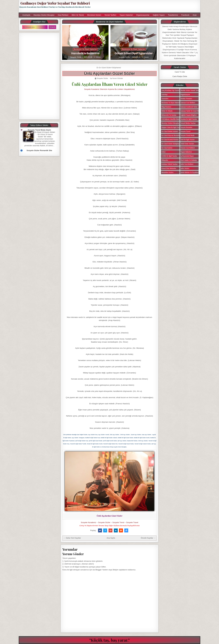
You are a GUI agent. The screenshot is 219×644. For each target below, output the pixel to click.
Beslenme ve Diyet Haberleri (85, 49)
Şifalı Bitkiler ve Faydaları (190, 172)
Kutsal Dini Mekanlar (169, 168)
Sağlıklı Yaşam (159, 15)
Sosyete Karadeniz (88, 522)
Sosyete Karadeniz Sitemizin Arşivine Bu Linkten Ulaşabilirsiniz (110, 89)
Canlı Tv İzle (180, 72)
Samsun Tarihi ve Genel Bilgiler (191, 111)
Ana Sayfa (111, 538)
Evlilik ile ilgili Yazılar (169, 156)
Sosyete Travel (132, 522)
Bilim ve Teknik (78, 15)
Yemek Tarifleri (110, 15)
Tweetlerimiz (173, 15)
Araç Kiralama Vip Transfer (171, 90)
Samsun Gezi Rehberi (188, 103)
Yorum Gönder (117, 78)
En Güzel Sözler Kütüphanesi (110, 68)
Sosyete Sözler (76, 57)
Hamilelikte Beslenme (85, 53)
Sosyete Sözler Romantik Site (39, 150)
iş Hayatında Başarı (187, 156)
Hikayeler (165, 160)
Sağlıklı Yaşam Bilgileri (189, 115)
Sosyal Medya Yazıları (188, 123)
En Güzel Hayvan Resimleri (171, 135)
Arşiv (195, 15)
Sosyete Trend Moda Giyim (39, 130)
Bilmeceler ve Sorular (169, 115)
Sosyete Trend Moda (188, 135)
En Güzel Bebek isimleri (170, 131)
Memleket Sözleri (94, 15)
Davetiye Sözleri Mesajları (44, 15)
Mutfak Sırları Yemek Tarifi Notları (193, 90)
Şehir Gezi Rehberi (187, 164)
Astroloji (164, 95)
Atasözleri (165, 99)
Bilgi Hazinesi (166, 107)
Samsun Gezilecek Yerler (189, 107)
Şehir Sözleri (185, 168)
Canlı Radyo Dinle (180, 76)
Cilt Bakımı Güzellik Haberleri (172, 119)
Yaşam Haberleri (126, 15)
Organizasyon (185, 95)
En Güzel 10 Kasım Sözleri (45, 132)
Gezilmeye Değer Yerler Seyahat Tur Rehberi (55, 3)
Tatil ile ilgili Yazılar (188, 140)
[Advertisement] (147, 6)
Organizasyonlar (143, 15)
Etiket (163, 152)
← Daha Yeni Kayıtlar (72, 538)
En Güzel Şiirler (167, 148)
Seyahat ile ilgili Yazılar (189, 119)
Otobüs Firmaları (186, 99)
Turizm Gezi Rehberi (188, 148)
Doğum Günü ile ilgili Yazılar (172, 127)
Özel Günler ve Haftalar (189, 160)
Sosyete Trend (118, 522)
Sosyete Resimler (186, 127)
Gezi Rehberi (63, 15)
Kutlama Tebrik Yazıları (169, 164)
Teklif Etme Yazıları (187, 144)
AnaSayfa (26, 15)
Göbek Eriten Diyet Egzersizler (134, 53)
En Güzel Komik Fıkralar (170, 140)
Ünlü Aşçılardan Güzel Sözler (109, 73)
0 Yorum (97, 57)
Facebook (185, 15)
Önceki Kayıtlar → (148, 538)
